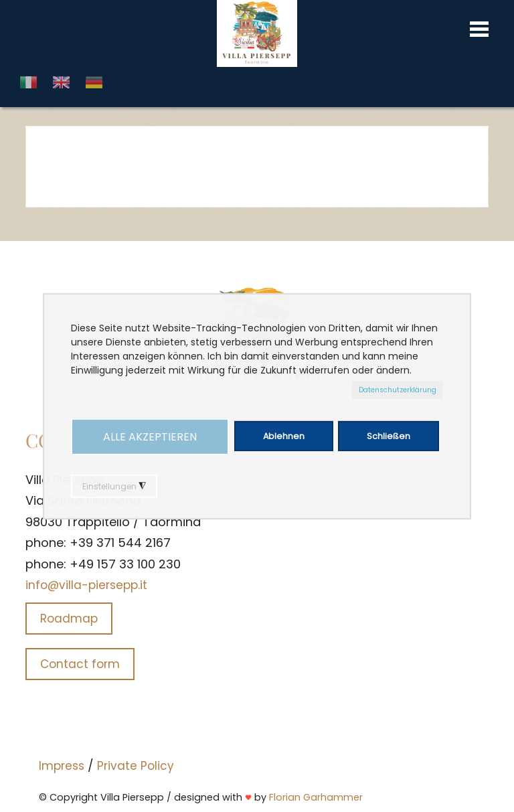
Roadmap (69, 619)
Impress (62, 766)
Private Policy (136, 766)
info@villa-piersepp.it (86, 585)
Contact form (80, 664)
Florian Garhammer (316, 797)
